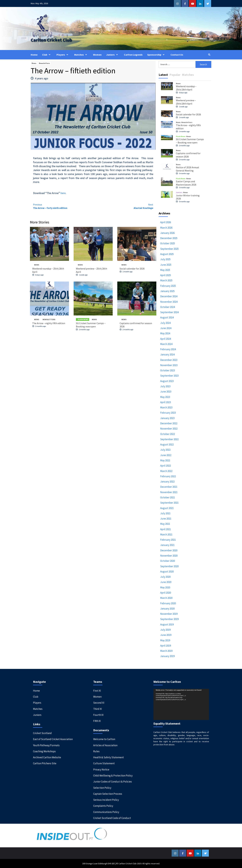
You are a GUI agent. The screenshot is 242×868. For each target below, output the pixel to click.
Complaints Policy (103, 806)
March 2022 (166, 471)
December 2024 (169, 296)
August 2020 (167, 571)
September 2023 (169, 376)
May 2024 (165, 333)
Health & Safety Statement (108, 757)
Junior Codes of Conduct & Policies (113, 781)
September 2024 (169, 312)
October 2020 (168, 561)
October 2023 (168, 370)
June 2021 (166, 518)
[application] (181, 704)
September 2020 (169, 566)
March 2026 (166, 227)
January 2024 (167, 354)
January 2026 (167, 233)
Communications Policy (106, 812)
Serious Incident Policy (106, 800)
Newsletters (44, 63)
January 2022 (167, 481)
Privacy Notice (101, 769)
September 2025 (169, 249)
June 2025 (166, 264)
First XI (97, 690)
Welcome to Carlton (104, 739)
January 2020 (167, 608)
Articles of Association (105, 745)
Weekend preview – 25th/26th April (186, 102)
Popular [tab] (175, 74)
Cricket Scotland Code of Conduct (112, 818)
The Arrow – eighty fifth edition (49, 323)
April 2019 (166, 645)
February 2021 (168, 540)
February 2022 (168, 476)
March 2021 (166, 534)
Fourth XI (98, 715)
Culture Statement (104, 763)
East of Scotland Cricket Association (53, 739)
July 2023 (165, 386)
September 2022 (169, 439)
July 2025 (165, 259)
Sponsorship (157, 54)
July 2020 (165, 577)
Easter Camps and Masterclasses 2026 (186, 183)
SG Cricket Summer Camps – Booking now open (91, 325)
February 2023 (168, 413)
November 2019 (169, 614)
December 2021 (169, 487)
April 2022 (166, 465)
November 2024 (169, 301)
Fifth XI (97, 721)
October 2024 (168, 307)
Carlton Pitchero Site (45, 763)
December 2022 (169, 423)
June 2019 (166, 635)
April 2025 (166, 275)
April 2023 (166, 402)
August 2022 (167, 444)
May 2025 (165, 270)
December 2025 (169, 238)
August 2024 (167, 317)
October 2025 (168, 243)
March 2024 (166, 344)
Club (47, 54)
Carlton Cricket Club (51, 40)
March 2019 (166, 651)
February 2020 (168, 603)
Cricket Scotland (42, 733)
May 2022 (165, 460)
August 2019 (167, 624)
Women (97, 54)
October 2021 (168, 497)
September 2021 (169, 503)
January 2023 (167, 418)
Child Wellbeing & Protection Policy (113, 775)
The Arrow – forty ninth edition (63, 206)
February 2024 (168, 349)
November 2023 (169, 365)
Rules (96, 751)
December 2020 (169, 550)
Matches (81, 54)
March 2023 (166, 407)
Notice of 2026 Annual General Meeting (188, 169)
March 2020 (166, 598)
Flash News (83, 319)
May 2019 (165, 640)
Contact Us (177, 54)
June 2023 (166, 391)
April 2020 (166, 593)
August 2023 (167, 381)
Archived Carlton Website (47, 757)
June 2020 (166, 582)
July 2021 (165, 513)
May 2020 (165, 587)
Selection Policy (102, 787)
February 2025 (168, 286)
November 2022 (169, 428)
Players (63, 54)
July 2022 (165, 450)
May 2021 (165, 524)
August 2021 (167, 508)
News (34, 63)
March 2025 (166, 280)
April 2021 (166, 529)
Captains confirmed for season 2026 (188, 155)
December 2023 (169, 360)
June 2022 (166, 455)
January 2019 (167, 656)
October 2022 (168, 434)
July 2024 (165, 323)
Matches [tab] (188, 74)
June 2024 (166, 328)
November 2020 (169, 555)
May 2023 (165, 397)
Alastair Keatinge (123, 206)
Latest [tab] (163, 74)
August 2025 (167, 254)
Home (34, 54)
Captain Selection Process (108, 794)
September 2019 (169, 619)
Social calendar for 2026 (132, 268)
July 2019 (165, 630)
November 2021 (169, 492)
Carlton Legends (133, 54)
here (63, 193)
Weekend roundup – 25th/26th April (186, 88)
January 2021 (167, 545)
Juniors (113, 54)
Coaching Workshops (44, 751)
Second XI (99, 703)
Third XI (98, 709)
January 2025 (167, 291)
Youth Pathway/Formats (46, 745)
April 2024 (166, 338)
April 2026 (166, 222)
